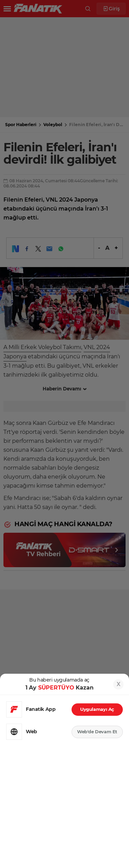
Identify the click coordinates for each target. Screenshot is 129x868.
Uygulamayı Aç (97, 709)
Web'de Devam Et (97, 732)
